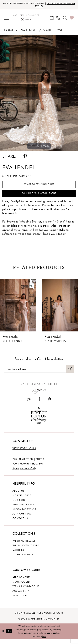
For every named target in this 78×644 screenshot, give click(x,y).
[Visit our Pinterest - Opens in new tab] (50, 404)
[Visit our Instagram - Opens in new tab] (29, 404)
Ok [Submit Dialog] (11, 636)
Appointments (22, 582)
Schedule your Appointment (39, 196)
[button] (7, 19)
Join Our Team (22, 519)
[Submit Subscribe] (69, 373)
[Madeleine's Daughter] (39, 393)
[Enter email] (39, 373)
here (44, 641)
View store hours (24, 453)
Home (9, 31)
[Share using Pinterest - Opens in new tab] (25, 157)
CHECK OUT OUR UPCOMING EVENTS (49, 5)
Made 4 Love (53, 31)
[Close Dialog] (4, 636)
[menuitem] (7, 19)
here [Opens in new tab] (36, 233)
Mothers (18, 555)
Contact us (20, 523)
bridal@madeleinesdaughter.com (39, 618)
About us (18, 496)
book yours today (54, 237)
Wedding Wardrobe (26, 550)
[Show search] (65, 19)
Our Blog (19, 505)
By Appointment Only (24, 473)
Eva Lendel (28, 31)
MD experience (22, 500)
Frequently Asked (24, 510)
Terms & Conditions (26, 591)
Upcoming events (24, 514)
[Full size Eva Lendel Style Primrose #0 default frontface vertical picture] (39, 94)
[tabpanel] (39, 94)
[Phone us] (58, 19)
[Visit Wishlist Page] (72, 19)
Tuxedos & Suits (23, 560)
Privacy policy (22, 600)
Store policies (22, 587)
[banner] (26, 19)
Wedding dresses (24, 546)
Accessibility (21, 596)
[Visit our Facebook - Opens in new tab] (39, 404)
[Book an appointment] (52, 19)
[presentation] (18, 309)
